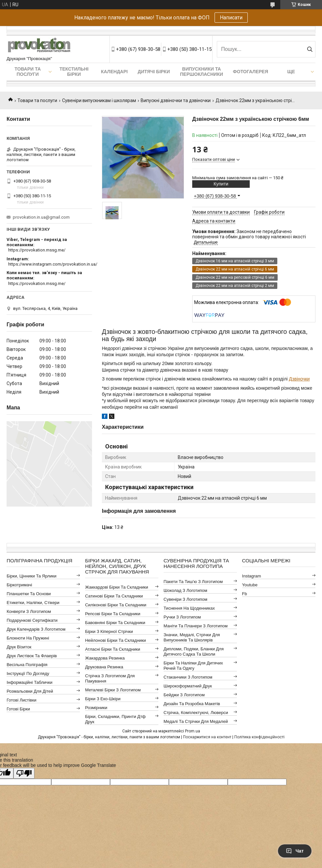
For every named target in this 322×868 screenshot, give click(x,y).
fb (245, 594)
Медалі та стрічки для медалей (196, 721)
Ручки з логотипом (182, 617)
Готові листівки (22, 700)
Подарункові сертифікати (32, 620)
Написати (231, 18)
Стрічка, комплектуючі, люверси (196, 713)
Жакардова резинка (105, 658)
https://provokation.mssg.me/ (37, 250)
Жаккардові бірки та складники (117, 587)
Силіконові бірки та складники (116, 605)
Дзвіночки (299, 379)
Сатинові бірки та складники (114, 596)
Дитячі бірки (154, 72)
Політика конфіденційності (259, 737)
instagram (252, 576)
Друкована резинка (104, 667)
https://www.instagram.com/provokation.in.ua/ (53, 264)
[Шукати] (310, 49)
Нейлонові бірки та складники (115, 640)
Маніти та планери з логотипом (196, 626)
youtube (250, 585)
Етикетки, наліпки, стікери (33, 603)
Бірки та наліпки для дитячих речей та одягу (193, 666)
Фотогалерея (251, 72)
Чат (295, 851)
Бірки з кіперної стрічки (109, 631)
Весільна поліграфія (27, 665)
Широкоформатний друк (188, 686)
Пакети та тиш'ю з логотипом (193, 582)
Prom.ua (193, 731)
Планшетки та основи (29, 594)
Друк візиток (19, 647)
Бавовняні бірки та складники (115, 623)
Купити (221, 184)
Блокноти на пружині (28, 638)
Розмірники (96, 708)
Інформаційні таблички (29, 682)
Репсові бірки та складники (113, 614)
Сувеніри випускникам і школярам (99, 100)
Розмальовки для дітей (30, 691)
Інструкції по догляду (28, 673)
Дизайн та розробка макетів (192, 704)
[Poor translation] (24, 773)
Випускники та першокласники (202, 72)
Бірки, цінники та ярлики (32, 576)
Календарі (114, 72)
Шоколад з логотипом (185, 590)
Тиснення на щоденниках (189, 608)
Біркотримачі (19, 585)
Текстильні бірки (74, 72)
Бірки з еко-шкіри (103, 699)
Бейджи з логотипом (184, 695)
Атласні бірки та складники (113, 649)
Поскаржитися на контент (207, 737)
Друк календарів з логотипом (36, 629)
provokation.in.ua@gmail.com (41, 217)
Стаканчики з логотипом (188, 677)
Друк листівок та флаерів (32, 656)
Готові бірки (18, 709)
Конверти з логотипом (29, 611)
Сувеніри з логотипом (185, 599)
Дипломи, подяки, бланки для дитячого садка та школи (194, 651)
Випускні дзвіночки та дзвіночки (176, 100)
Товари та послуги (28, 72)
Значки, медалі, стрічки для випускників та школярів (192, 637)
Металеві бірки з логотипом (113, 690)
